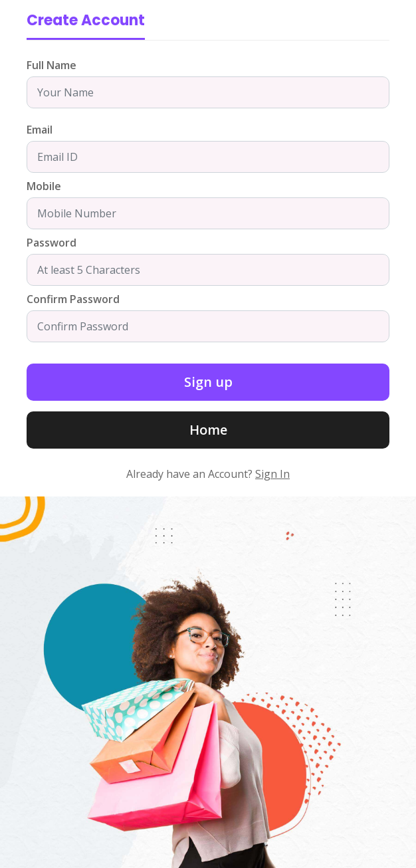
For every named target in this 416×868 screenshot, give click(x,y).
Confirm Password (73, 299)
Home (208, 430)
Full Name (52, 65)
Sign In (272, 474)
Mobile (44, 186)
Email (40, 130)
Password (52, 243)
